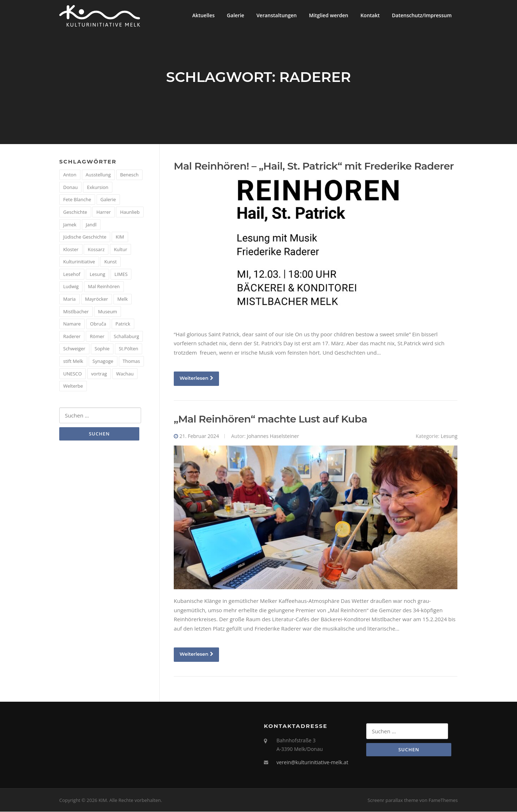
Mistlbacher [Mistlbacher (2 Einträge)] (76, 312)
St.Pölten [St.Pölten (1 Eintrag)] (129, 349)
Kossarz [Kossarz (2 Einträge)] (96, 250)
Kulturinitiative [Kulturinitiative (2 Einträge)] (79, 262)
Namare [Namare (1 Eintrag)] (72, 324)
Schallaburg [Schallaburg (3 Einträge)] (127, 337)
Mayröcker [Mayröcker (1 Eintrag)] (97, 299)
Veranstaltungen (276, 15)
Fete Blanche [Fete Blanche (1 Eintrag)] (77, 200)
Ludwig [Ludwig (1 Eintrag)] (71, 287)
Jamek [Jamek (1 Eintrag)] (70, 225)
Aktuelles (203, 15)
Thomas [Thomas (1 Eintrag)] (131, 361)
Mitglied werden (329, 15)
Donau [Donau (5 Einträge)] (70, 188)
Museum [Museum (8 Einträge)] (108, 312)
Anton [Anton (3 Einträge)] (70, 175)
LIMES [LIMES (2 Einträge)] (121, 274)
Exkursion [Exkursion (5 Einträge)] (97, 188)
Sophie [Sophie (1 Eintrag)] (102, 349)
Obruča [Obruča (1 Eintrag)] (98, 324)
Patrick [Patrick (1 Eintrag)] (123, 324)
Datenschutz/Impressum (422, 15)
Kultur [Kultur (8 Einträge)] (120, 250)
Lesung (449, 436)
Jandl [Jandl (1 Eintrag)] (91, 225)
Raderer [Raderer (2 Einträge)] (72, 337)
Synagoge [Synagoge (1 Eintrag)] (103, 361)
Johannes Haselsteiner (273, 436)
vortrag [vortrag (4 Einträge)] (99, 374)
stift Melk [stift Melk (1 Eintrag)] (73, 361)
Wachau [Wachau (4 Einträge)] (125, 374)
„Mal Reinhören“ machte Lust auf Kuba (271, 419)
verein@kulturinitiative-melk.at (312, 763)
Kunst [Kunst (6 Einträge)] (110, 262)
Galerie (236, 15)
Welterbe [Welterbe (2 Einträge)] (73, 386)
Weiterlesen (196, 378)
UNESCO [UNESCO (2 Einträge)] (73, 374)
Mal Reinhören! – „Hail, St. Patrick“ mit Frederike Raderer (314, 166)
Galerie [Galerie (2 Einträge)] (108, 200)
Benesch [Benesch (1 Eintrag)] (129, 175)
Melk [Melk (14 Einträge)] (123, 299)
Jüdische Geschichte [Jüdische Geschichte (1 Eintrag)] (85, 237)
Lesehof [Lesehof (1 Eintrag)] (72, 274)
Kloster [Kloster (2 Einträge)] (71, 250)
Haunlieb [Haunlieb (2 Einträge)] (130, 212)
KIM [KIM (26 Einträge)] (120, 237)
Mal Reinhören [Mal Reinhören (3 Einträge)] (104, 287)
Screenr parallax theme (393, 801)
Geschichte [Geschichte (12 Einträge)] (75, 212)
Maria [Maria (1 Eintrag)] (69, 299)
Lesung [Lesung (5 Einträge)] (97, 274)
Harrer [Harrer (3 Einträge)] (103, 212)
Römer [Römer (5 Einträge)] (97, 337)
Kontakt (370, 15)
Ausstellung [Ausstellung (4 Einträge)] (98, 175)
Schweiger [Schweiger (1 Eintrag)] (74, 349)
